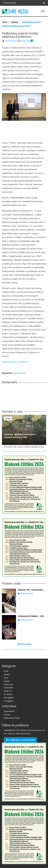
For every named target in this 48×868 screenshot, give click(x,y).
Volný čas (8, 691)
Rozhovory (8, 684)
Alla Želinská (11, 41)
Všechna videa (24, 644)
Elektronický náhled (12, 718)
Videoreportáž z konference (15, 362)
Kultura (7, 681)
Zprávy (15, 22)
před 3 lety (26, 41)
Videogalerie (9, 698)
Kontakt (7, 715)
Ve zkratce (8, 694)
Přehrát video (26, 594)
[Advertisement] (24, 130)
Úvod (5, 22)
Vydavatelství (9, 711)
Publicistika (8, 688)
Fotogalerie (9, 701)
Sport (6, 678)
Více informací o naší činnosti (20, 740)
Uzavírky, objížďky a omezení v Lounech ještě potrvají (20, 436)
